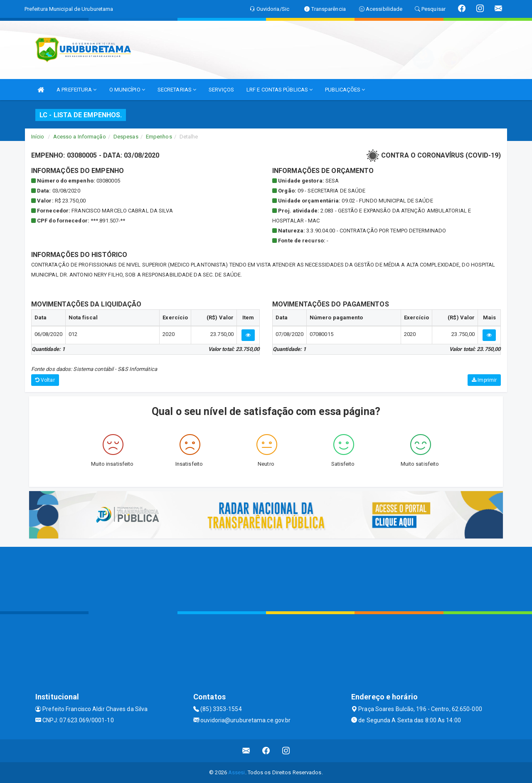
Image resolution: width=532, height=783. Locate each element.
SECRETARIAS (177, 90)
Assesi (237, 772)
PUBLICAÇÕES (345, 90)
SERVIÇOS (221, 90)
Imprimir (484, 380)
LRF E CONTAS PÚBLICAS (280, 90)
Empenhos (159, 137)
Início (38, 137)
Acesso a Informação (80, 137)
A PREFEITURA (76, 90)
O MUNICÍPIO (127, 90)
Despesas (126, 137)
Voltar (45, 380)
